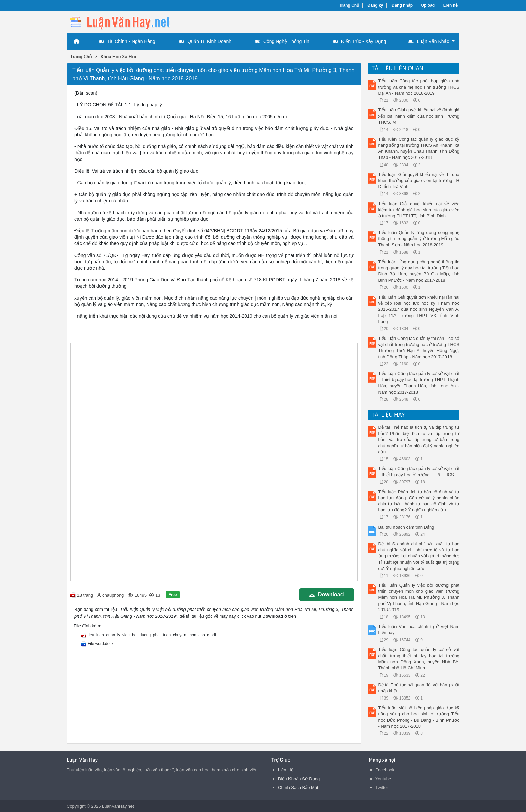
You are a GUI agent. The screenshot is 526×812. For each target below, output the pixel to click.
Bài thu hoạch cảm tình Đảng (406, 527)
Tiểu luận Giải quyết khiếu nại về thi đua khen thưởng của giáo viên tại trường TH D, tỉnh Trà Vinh (419, 181)
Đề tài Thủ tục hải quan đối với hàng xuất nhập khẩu (419, 688)
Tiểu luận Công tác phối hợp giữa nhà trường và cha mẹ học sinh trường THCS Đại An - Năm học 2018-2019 (419, 87)
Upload (428, 5)
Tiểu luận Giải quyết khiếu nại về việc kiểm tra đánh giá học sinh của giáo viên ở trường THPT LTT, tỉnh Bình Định (419, 210)
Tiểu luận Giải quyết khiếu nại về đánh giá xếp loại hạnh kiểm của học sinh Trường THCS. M (419, 116)
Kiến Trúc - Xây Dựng (360, 41)
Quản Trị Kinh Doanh (205, 41)
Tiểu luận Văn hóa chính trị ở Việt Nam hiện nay (419, 629)
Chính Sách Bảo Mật (298, 788)
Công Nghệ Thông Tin (282, 41)
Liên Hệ (286, 770)
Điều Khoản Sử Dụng (299, 779)
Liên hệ (451, 5)
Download (326, 595)
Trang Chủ (349, 5)
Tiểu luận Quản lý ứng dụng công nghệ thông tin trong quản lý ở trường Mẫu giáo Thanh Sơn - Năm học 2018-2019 (419, 239)
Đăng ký (376, 5)
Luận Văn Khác (429, 41)
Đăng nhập (402, 5)
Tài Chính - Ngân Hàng (127, 41)
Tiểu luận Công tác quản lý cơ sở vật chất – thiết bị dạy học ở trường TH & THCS (419, 472)
